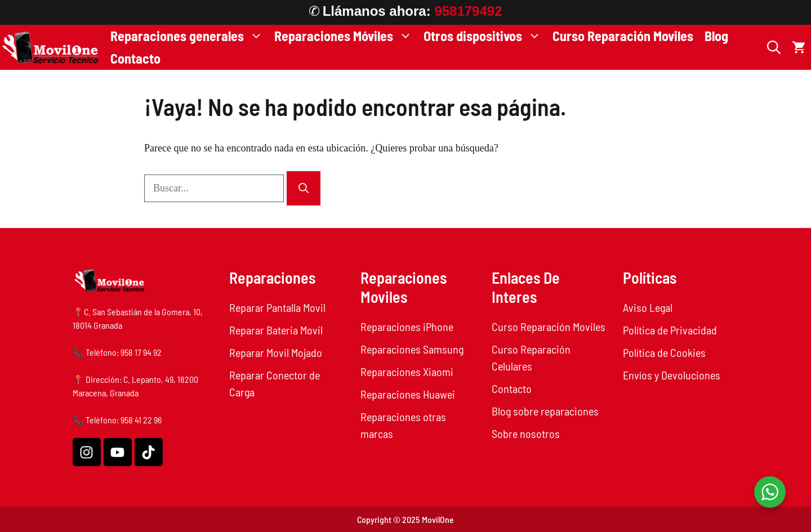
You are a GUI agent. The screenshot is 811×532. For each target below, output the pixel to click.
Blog (716, 36)
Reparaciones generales (190, 36)
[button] (774, 47)
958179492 (468, 11)
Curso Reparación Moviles (623, 36)
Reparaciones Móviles (346, 36)
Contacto (135, 58)
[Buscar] (304, 188)
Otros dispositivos (485, 36)
